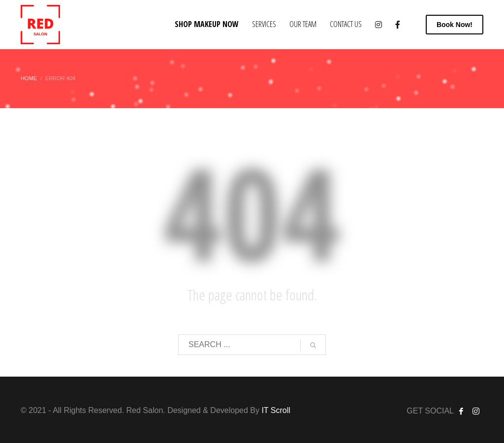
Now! (455, 25)
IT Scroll (276, 410)
